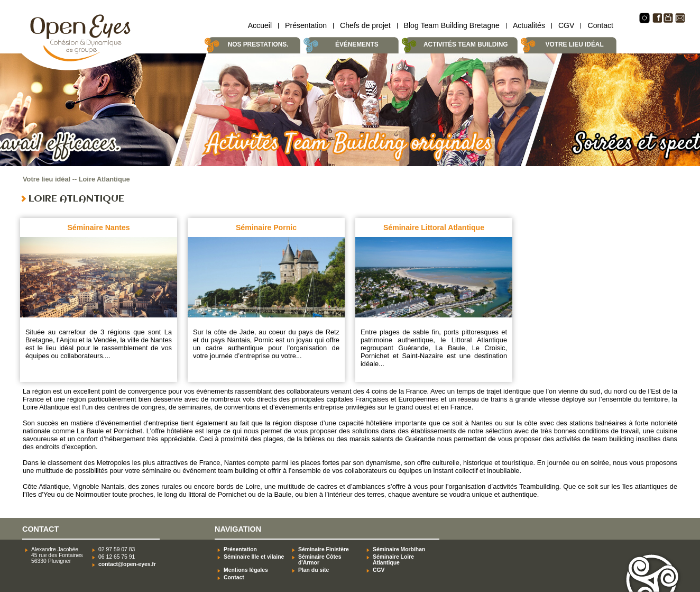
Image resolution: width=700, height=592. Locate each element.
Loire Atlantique (104, 179)
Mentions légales (246, 570)
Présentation (306, 25)
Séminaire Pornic (266, 227)
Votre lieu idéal (47, 179)
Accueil (260, 25)
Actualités (529, 25)
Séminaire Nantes (98, 227)
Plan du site (314, 570)
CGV (567, 25)
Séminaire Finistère (324, 549)
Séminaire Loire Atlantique (393, 560)
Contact (600, 25)
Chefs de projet (365, 25)
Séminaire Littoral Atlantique (434, 227)
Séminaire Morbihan (399, 549)
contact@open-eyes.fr (127, 564)
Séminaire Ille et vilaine (254, 557)
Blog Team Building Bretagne (452, 25)
